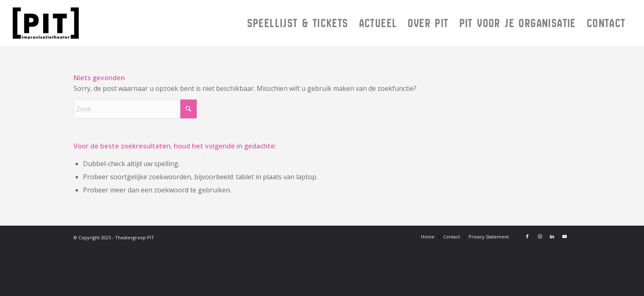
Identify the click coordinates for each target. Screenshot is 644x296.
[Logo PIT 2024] (101, 23)
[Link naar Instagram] (540, 236)
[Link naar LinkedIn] (552, 236)
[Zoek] (135, 109)
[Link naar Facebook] (527, 236)
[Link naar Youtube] (564, 236)
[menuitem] (298, 23)
